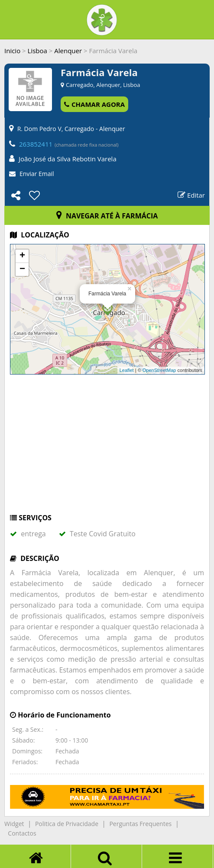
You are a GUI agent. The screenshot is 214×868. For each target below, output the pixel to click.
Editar (191, 195)
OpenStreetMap (159, 370)
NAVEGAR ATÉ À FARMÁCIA (107, 216)
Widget (14, 824)
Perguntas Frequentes (140, 824)
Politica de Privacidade (67, 824)
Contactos (22, 833)
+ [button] (22, 256)
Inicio (12, 51)
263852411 (36, 144)
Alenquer (68, 51)
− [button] (22, 269)
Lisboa (37, 51)
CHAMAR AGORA (94, 104)
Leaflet (127, 370)
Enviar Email (37, 174)
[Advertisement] (107, 448)
